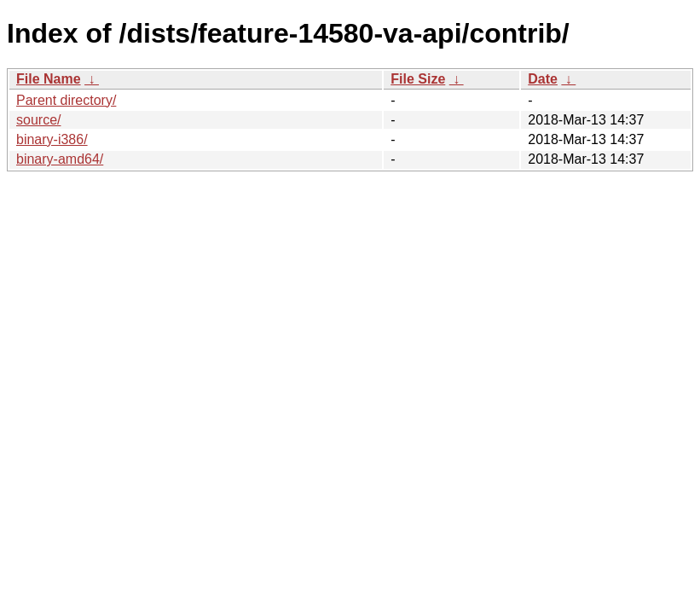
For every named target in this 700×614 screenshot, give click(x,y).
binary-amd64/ (60, 159)
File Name (49, 79)
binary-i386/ (52, 139)
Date (543, 79)
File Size (418, 79)
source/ (38, 120)
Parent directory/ (66, 100)
